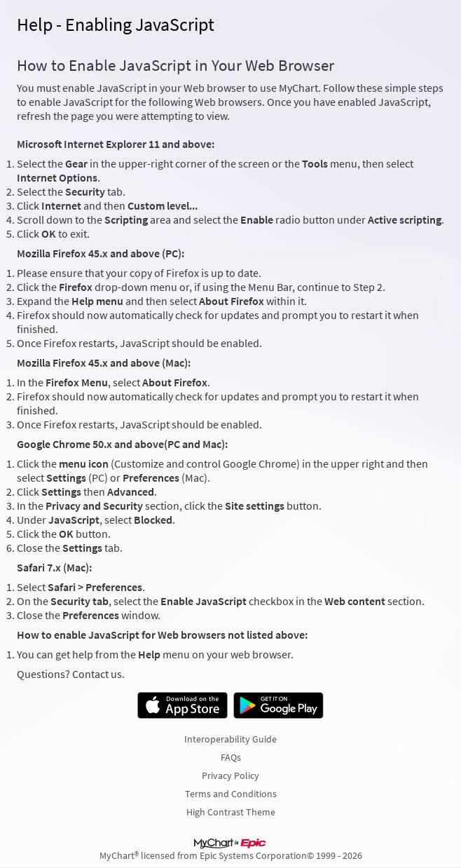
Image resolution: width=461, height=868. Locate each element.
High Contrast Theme (231, 812)
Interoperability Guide (230, 739)
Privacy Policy (230, 775)
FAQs (231, 757)
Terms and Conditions (231, 794)
